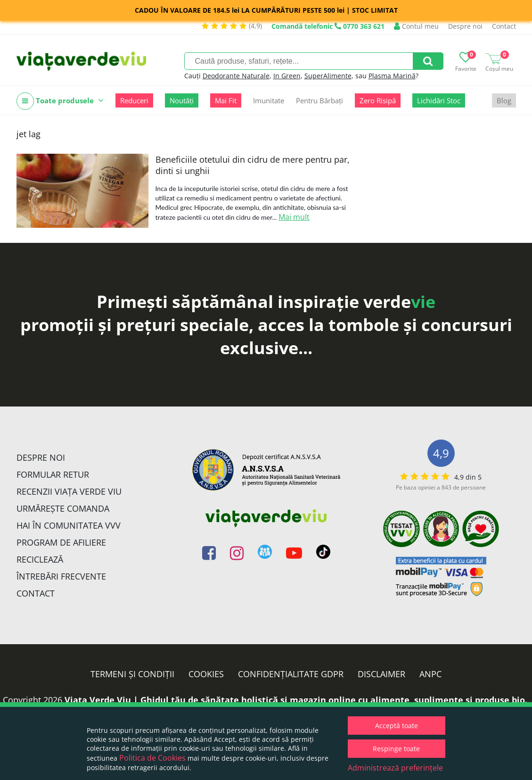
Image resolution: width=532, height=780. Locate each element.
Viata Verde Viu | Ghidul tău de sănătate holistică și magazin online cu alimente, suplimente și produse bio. (296, 700)
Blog (504, 100)
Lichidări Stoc (439, 100)
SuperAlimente (328, 76)
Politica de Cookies (152, 758)
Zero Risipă (378, 100)
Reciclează (40, 559)
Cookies (206, 674)
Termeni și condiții (132, 674)
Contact (504, 26)
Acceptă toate (397, 726)
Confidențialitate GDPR (291, 674)
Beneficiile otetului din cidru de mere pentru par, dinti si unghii (253, 165)
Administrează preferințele (395, 768)
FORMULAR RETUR (53, 474)
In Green (287, 76)
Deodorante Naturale (236, 76)
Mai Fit (226, 100)
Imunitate (269, 100)
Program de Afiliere (61, 542)
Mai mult (294, 217)
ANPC (430, 674)
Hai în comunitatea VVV (69, 525)
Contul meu (416, 26)
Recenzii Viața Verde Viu (69, 491)
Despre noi (465, 26)
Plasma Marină (392, 76)
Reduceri (134, 100)
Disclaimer (381, 674)
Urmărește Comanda (63, 508)
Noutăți (182, 100)
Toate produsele (60, 101)
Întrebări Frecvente (61, 576)
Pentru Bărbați (319, 100)
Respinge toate (396, 749)
